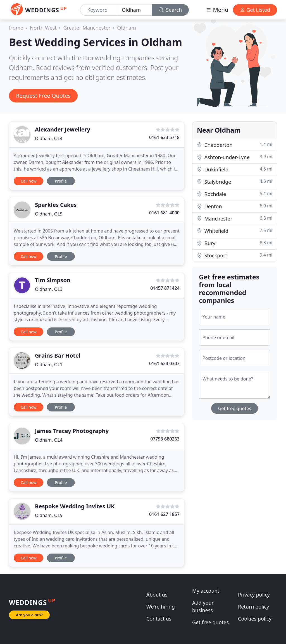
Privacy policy (254, 595)
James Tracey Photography (72, 431)
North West (43, 28)
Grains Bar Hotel (58, 355)
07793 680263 (165, 439)
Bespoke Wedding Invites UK (75, 506)
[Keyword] (99, 10)
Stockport (235, 255)
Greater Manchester (87, 28)
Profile (61, 181)
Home (16, 28)
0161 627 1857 (164, 514)
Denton (235, 206)
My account (206, 591)
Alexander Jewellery (63, 129)
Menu (217, 10)
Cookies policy (255, 619)
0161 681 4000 (164, 213)
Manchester (235, 218)
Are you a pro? (29, 615)
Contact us (159, 619)
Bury (235, 243)
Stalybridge (235, 182)
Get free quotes (235, 408)
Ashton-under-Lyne (235, 157)
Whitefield (235, 231)
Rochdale (235, 194)
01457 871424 (165, 288)
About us (157, 595)
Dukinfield (235, 169)
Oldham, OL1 (49, 365)
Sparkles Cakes (56, 205)
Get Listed (255, 10)
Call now (28, 181)
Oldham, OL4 (49, 138)
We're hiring (161, 607)
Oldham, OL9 (49, 214)
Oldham (127, 28)
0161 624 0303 (164, 363)
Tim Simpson (53, 280)
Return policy (253, 607)
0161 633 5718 (164, 137)
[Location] (134, 10)
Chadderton (235, 145)
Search (170, 10)
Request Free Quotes (43, 96)
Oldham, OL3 (49, 289)
